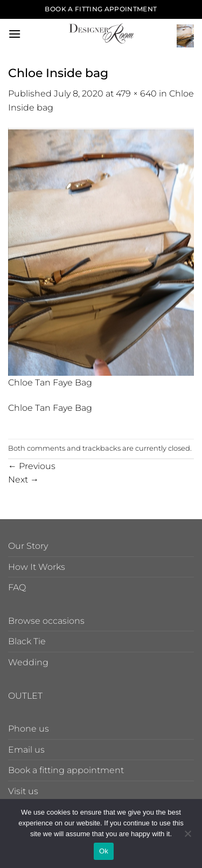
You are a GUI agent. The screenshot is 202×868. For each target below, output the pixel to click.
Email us (26, 750)
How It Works (37, 567)
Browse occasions (46, 621)
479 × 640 (136, 94)
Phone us (29, 729)
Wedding (28, 662)
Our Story (28, 546)
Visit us (23, 791)
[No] (187, 837)
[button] (15, 34)
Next (23, 480)
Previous (32, 466)
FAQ (17, 587)
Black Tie (27, 641)
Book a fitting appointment (66, 770)
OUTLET (25, 696)
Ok (104, 851)
